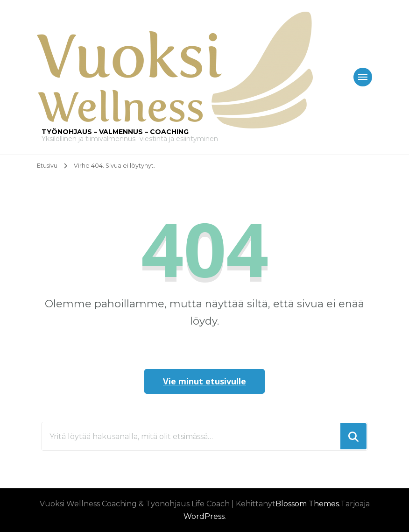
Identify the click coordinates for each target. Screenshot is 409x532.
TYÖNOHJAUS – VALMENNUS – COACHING (115, 132)
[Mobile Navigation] (363, 77)
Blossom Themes (307, 504)
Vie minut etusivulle (204, 381)
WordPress (204, 516)
